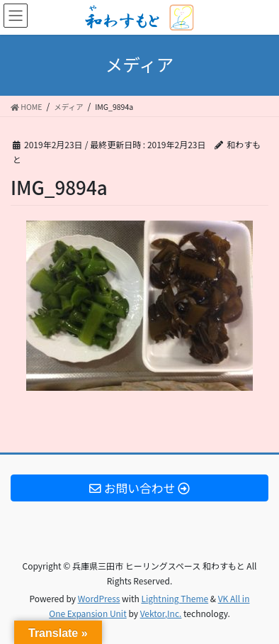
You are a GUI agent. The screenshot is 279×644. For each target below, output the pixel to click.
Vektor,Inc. (161, 613)
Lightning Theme (175, 598)
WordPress (99, 598)
